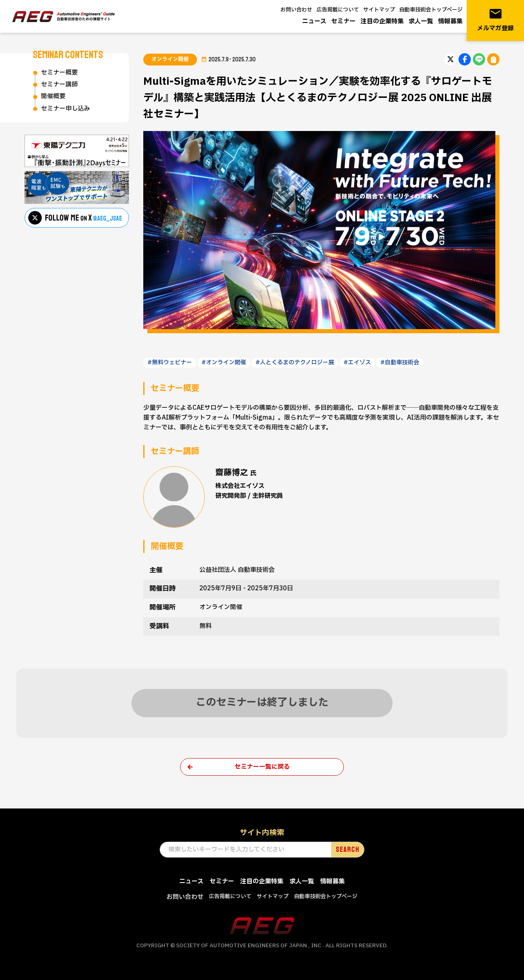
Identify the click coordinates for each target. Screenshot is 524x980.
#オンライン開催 (224, 362)
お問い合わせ (296, 10)
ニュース (314, 21)
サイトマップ (379, 10)
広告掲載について (338, 10)
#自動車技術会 (400, 362)
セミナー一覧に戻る (262, 767)
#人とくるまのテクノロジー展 (295, 362)
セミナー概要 (59, 73)
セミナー (343, 21)
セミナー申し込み (65, 109)
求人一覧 (421, 21)
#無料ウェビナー (170, 362)
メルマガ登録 (495, 20)
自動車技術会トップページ (431, 10)
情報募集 (450, 21)
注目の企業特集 (382, 21)
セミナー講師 (59, 85)
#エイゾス (357, 362)
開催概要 (53, 96)
